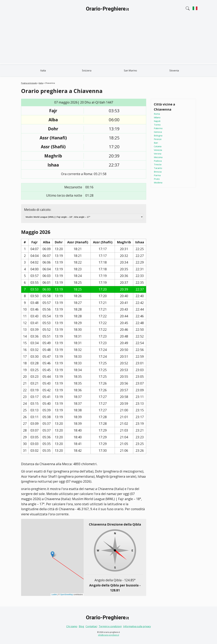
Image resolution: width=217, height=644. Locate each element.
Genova (158, 132)
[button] (53, 554)
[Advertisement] (108, 42)
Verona (158, 154)
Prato (157, 179)
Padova (158, 161)
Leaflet (54, 595)
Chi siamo (72, 626)
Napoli (157, 121)
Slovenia (174, 71)
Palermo (158, 128)
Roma (157, 114)
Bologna (158, 135)
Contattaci (91, 626)
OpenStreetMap (67, 595)
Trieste (158, 164)
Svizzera (87, 71)
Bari (156, 143)
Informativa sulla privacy (137, 626)
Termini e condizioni (110, 626)
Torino (157, 125)
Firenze (158, 139)
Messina (158, 157)
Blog (81, 626)
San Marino (130, 71)
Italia (43, 71)
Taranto (158, 168)
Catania (158, 146)
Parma (157, 175)
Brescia (158, 172)
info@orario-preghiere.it (109, 635)
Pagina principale (29, 83)
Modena (158, 182)
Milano (157, 117)
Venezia (158, 150)
